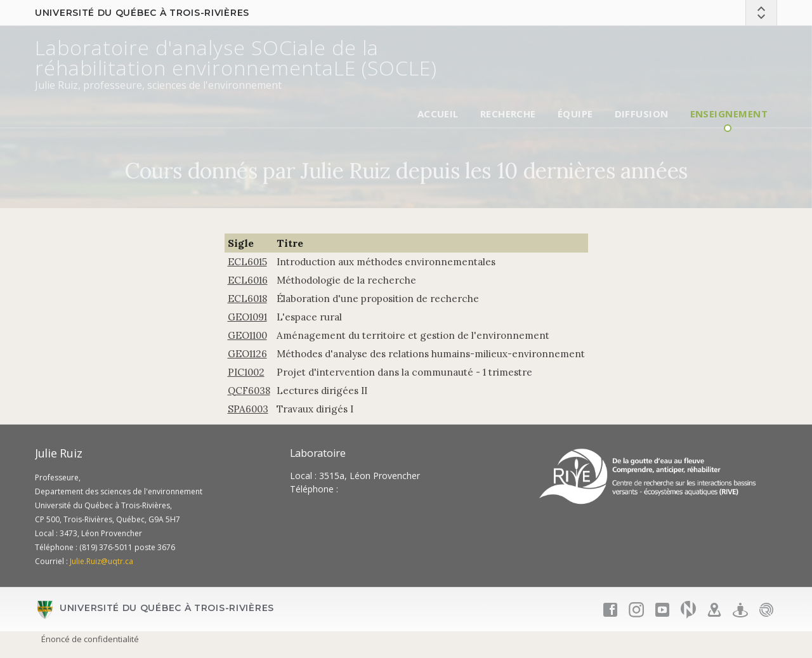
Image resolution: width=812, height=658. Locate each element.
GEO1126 (247, 354)
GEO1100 (247, 335)
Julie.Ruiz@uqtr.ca (101, 561)
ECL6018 (247, 299)
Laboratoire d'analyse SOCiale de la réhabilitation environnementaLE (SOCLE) (236, 57)
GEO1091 (247, 317)
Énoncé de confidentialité (90, 639)
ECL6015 (247, 262)
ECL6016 (248, 280)
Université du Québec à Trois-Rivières (142, 13)
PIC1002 (246, 372)
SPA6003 (248, 409)
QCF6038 (249, 391)
